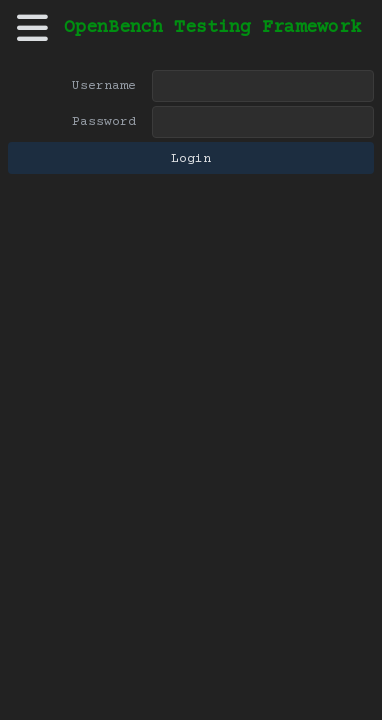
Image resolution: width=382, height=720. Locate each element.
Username (104, 86)
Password (104, 122)
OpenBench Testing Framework (212, 28)
